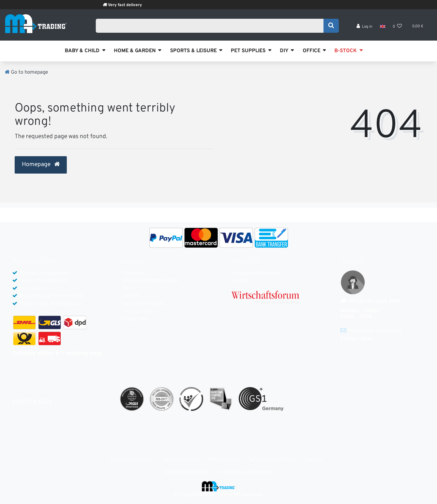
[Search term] (212, 26)
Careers (240, 281)
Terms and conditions (272, 460)
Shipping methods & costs (150, 281)
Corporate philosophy (255, 273)
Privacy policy (137, 312)
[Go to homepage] (26, 72)
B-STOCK (346, 51)
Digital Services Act (186, 472)
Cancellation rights (143, 304)
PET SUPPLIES (248, 51)
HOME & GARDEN (135, 51)
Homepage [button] (41, 165)
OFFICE (312, 51)
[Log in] (365, 27)
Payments (133, 273)
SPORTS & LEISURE (193, 51)
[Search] (331, 26)
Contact (131, 296)
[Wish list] (397, 27)
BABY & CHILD (82, 51)
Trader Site (134, 319)
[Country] (382, 27)
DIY (284, 51)
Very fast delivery (133, 5)
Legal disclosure (180, 460)
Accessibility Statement (246, 472)
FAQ (126, 289)
